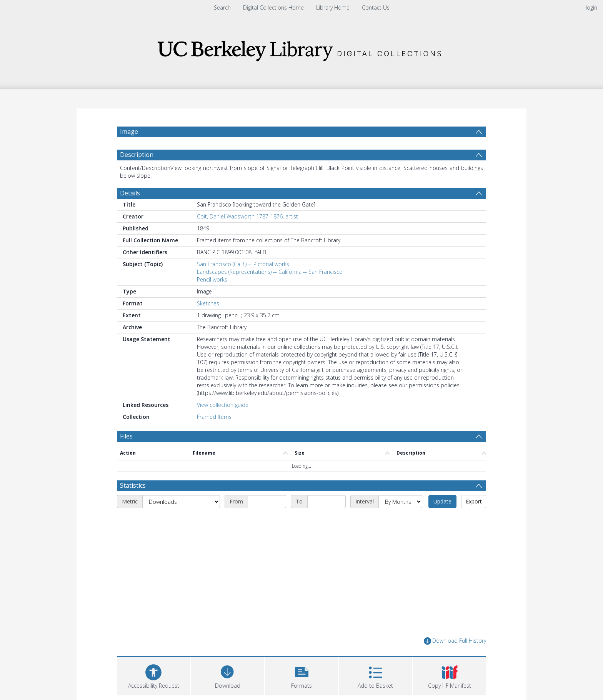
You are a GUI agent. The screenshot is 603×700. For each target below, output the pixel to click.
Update (442, 501)
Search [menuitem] (222, 7)
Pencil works (212, 279)
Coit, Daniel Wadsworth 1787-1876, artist (247, 216)
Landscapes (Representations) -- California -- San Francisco (270, 272)
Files (126, 436)
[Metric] (181, 502)
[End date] (326, 502)
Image (129, 132)
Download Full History (455, 641)
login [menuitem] (591, 7)
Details (130, 193)
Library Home (333, 7)
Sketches (208, 303)
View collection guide (223, 405)
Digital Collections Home (273, 7)
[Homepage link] (301, 49)
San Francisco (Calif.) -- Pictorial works (243, 264)
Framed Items (214, 417)
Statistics (133, 485)
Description (137, 155)
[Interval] (400, 502)
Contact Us (376, 7)
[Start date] (267, 502)
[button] (301, 675)
